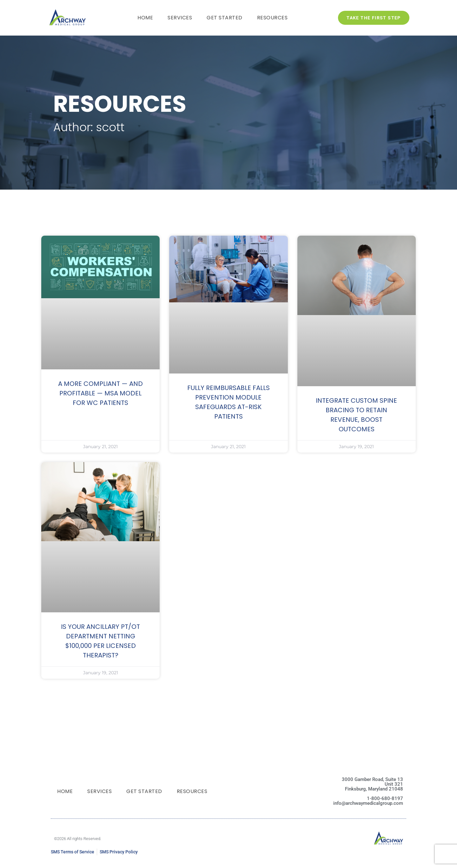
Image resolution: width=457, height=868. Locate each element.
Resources (272, 18)
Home (145, 18)
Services (180, 18)
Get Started (225, 18)
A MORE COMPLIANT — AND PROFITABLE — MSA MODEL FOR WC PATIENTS (100, 393)
